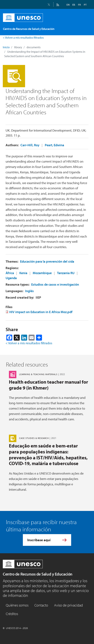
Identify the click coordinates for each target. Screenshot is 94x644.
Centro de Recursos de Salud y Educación (38, 574)
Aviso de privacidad (68, 605)
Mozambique (42, 273)
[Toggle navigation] (84, 28)
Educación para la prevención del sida (47, 261)
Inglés (29, 291)
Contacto (41, 605)
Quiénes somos (17, 605)
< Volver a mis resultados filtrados (23, 37)
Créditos (12, 614)
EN (68, 5)
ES (74, 5)
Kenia (23, 273)
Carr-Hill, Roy (30, 145)
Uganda (11, 278)
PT (85, 5)
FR (79, 5)
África (10, 273)
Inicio (6, 47)
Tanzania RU (66, 273)
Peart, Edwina (54, 145)
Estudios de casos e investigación (55, 284)
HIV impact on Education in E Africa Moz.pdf (41, 312)
